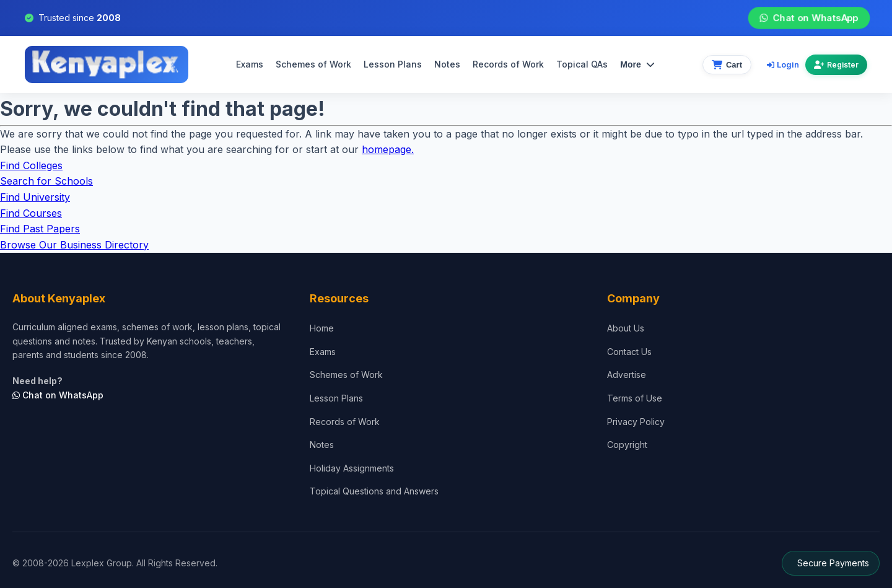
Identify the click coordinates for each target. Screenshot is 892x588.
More (637, 64)
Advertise (627, 375)
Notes (447, 64)
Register (836, 65)
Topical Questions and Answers (374, 491)
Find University (35, 197)
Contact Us (629, 352)
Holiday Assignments (352, 468)
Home (322, 328)
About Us (626, 328)
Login (783, 64)
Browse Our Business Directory (74, 245)
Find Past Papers (40, 229)
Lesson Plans (393, 64)
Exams (250, 64)
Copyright (627, 445)
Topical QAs (582, 64)
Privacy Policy (636, 422)
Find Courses (31, 213)
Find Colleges (31, 165)
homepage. (388, 149)
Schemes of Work (313, 64)
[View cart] (727, 65)
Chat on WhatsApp (809, 18)
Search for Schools (46, 181)
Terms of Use (635, 398)
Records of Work (508, 64)
